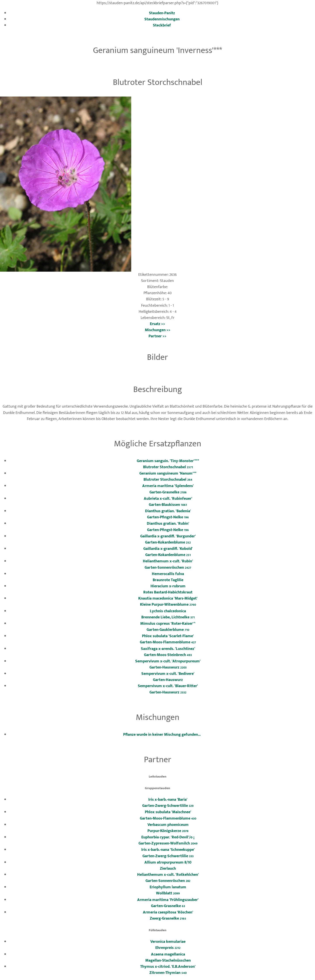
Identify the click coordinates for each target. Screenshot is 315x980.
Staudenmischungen (162, 19)
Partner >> (157, 336)
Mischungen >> (158, 330)
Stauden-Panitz (162, 13)
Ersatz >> (157, 324)
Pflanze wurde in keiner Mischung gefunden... (162, 735)
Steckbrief (162, 25)
